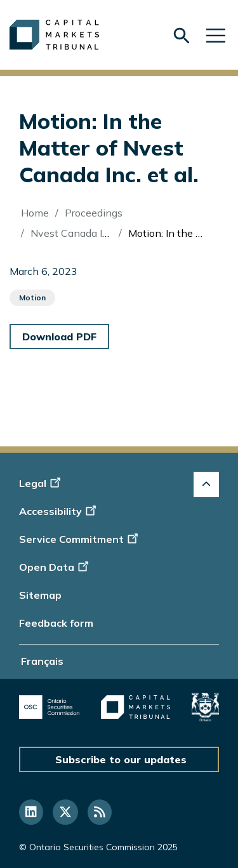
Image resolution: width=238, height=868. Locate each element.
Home (35, 213)
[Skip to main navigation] (216, 35)
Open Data (56, 567)
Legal (42, 483)
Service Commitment (80, 539)
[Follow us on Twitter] (65, 812)
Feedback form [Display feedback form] (56, 623)
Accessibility (59, 511)
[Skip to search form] (182, 36)
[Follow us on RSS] (100, 812)
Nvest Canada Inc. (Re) (84, 233)
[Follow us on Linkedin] (31, 812)
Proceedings (94, 213)
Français (42, 661)
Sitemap (40, 595)
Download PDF (59, 337)
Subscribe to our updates (121, 759)
